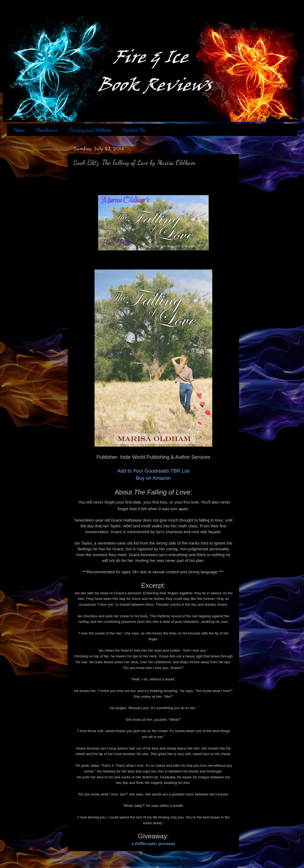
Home (19, 130)
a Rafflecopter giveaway (153, 844)
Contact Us (134, 130)
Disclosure (47, 130)
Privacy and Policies (90, 130)
